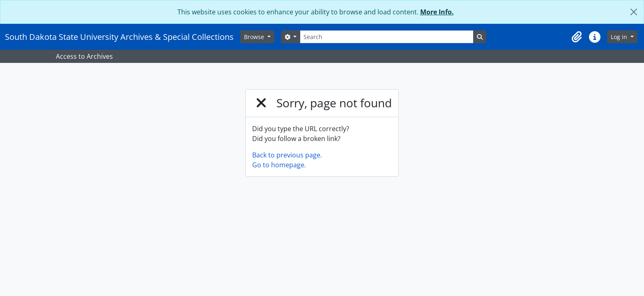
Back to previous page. (287, 155)
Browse (255, 37)
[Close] (634, 12)
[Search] (386, 37)
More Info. (437, 12)
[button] (577, 37)
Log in (620, 37)
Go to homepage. (279, 165)
